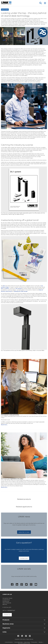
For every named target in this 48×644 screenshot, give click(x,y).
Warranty (41, 642)
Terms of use (27, 642)
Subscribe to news (24, 532)
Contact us (7, 615)
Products (6, 620)
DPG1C (7, 289)
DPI (2, 289)
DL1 (4, 286)
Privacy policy (34, 642)
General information (19, 642)
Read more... (4, 425)
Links (5, 632)
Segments (6, 628)
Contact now (24, 558)
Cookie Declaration (9, 642)
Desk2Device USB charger (21, 291)
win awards (19, 289)
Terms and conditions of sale (24, 643)
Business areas (8, 624)
